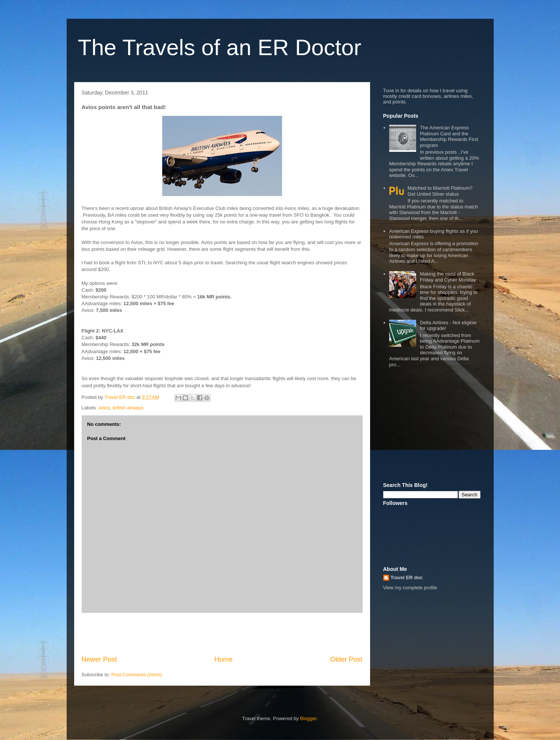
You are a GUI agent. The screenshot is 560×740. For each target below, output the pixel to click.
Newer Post (99, 659)
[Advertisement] (222, 634)
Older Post (346, 659)
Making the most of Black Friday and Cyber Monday (448, 277)
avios (104, 408)
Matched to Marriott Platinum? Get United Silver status (440, 191)
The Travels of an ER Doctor (220, 47)
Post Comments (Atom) (137, 675)
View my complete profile (410, 588)
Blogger (308, 718)
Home (223, 659)
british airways (128, 408)
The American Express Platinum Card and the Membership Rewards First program (449, 136)
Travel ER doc (407, 577)
